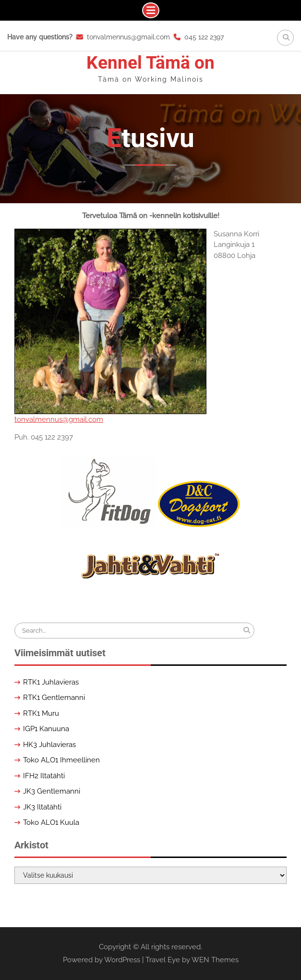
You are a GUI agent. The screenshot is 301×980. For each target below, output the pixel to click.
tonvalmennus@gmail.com (128, 37)
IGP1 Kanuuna (46, 729)
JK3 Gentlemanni (52, 791)
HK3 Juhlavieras (49, 745)
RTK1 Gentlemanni (54, 698)
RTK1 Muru (41, 713)
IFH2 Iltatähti (44, 776)
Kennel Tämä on (150, 63)
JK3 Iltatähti (42, 807)
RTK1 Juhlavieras (51, 682)
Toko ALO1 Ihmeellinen (61, 760)
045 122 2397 (204, 37)
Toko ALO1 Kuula (51, 822)
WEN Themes (215, 960)
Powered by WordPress (102, 960)
